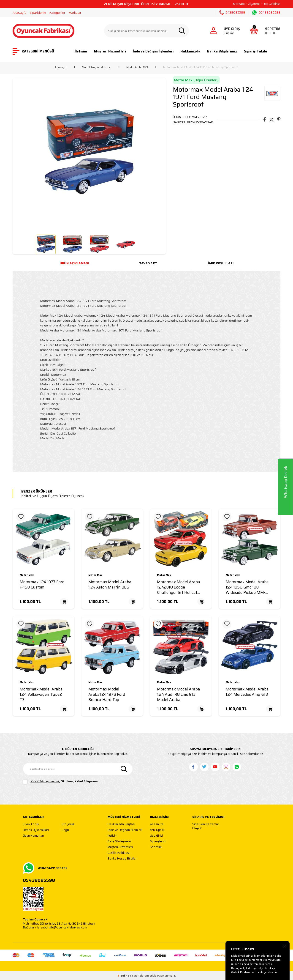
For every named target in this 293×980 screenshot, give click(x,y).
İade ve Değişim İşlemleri (153, 51)
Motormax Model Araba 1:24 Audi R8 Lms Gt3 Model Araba (179, 694)
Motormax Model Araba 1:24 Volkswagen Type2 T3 (41, 694)
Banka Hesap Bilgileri (122, 859)
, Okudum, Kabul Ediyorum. (61, 782)
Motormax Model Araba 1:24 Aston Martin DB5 (110, 585)
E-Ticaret (133, 976)
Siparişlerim (38, 13)
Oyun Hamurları (33, 836)
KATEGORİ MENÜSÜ (33, 51)
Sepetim (156, 847)
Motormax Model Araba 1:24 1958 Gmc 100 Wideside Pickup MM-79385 (247, 587)
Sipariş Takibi (255, 51)
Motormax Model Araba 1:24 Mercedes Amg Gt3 (247, 692)
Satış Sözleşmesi (119, 842)
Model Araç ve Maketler (97, 67)
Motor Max (27, 575)
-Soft (122, 976)
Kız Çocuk (68, 824)
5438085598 (232, 12)
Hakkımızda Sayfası (121, 824)
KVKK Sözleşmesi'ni (45, 781)
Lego (65, 830)
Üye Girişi (156, 836)
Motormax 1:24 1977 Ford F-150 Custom (42, 585)
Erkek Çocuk (31, 824)
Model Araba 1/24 (137, 67)
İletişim (81, 51)
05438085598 (266, 13)
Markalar (75, 13)
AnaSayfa (19, 13)
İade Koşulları (221, 263)
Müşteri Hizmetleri (110, 51)
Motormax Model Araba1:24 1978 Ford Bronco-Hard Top (107, 694)
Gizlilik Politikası (119, 853)
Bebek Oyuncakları (36, 830)
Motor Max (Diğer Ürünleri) (196, 80)
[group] (89, 154)
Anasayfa (61, 67)
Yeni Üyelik (157, 830)
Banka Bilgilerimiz (222, 51)
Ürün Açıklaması (74, 263)
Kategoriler (57, 13)
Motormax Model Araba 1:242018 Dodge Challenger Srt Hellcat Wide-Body (179, 587)
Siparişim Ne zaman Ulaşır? (206, 826)
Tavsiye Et (148, 263)
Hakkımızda (190, 51)
